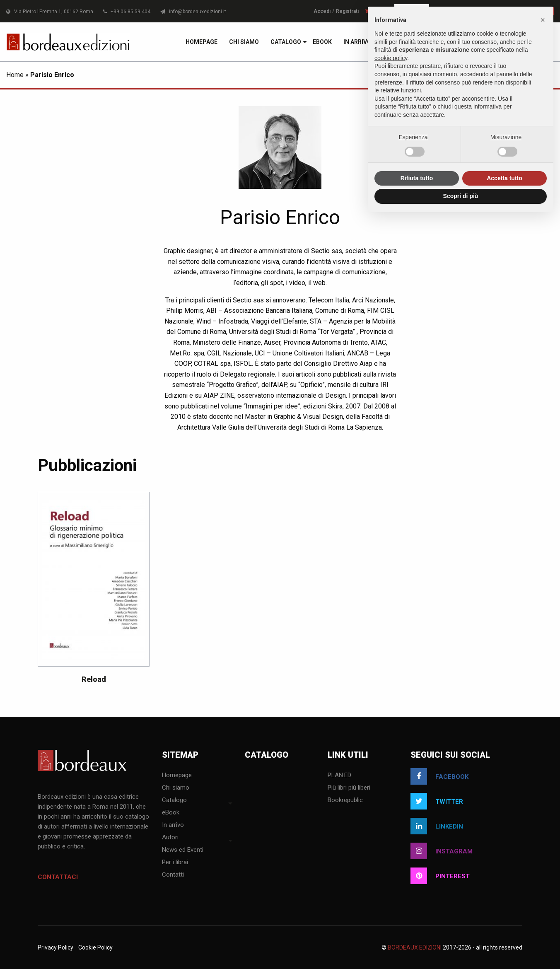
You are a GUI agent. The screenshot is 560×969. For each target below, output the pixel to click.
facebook (439, 776)
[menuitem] (202, 42)
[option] (94, 592)
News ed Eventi (183, 850)
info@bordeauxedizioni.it (193, 12)
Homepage (202, 42)
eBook (322, 42)
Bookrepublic (345, 800)
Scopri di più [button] (461, 196)
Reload (94, 679)
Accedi (322, 11)
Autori (170, 838)
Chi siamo (244, 42)
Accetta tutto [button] (504, 178)
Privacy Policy (56, 947)
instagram (442, 851)
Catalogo (286, 42)
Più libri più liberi (349, 788)
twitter (437, 801)
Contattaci (58, 877)
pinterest (440, 876)
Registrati (347, 11)
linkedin (437, 826)
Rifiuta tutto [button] (417, 178)
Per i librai (175, 863)
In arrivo (357, 42)
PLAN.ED (339, 776)
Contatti (173, 875)
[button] (543, 20)
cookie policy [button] (391, 58)
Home (15, 75)
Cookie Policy (95, 947)
